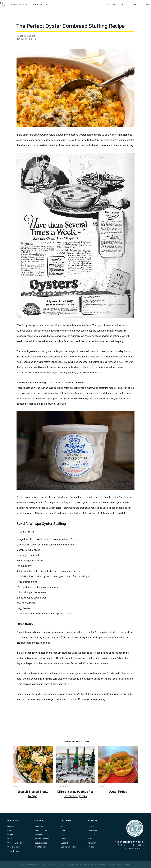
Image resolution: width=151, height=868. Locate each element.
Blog (63, 835)
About (63, 827)
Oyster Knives (13, 851)
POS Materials (40, 847)
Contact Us (92, 831)
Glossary (38, 835)
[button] (19, 4)
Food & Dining (63, 787)
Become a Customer (69, 847)
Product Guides (40, 843)
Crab (10, 839)
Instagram (92, 843)
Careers (91, 827)
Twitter (90, 839)
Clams (10, 831)
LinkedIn (91, 847)
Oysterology (42, 4)
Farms (134, 4)
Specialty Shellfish (15, 847)
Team (63, 831)
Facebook (91, 835)
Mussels (11, 835)
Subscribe (65, 843)
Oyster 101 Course (42, 831)
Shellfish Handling (42, 839)
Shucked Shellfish (15, 843)
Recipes (17, 787)
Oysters (11, 827)
